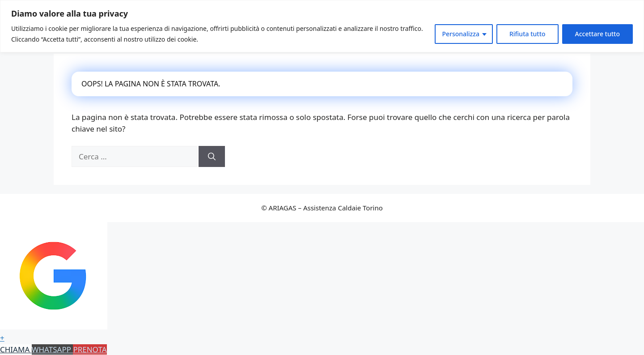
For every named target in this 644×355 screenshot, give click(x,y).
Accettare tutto (597, 34)
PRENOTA (90, 349)
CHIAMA (16, 349)
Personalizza (461, 34)
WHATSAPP (53, 349)
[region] (322, 26)
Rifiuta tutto (527, 34)
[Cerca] (212, 157)
